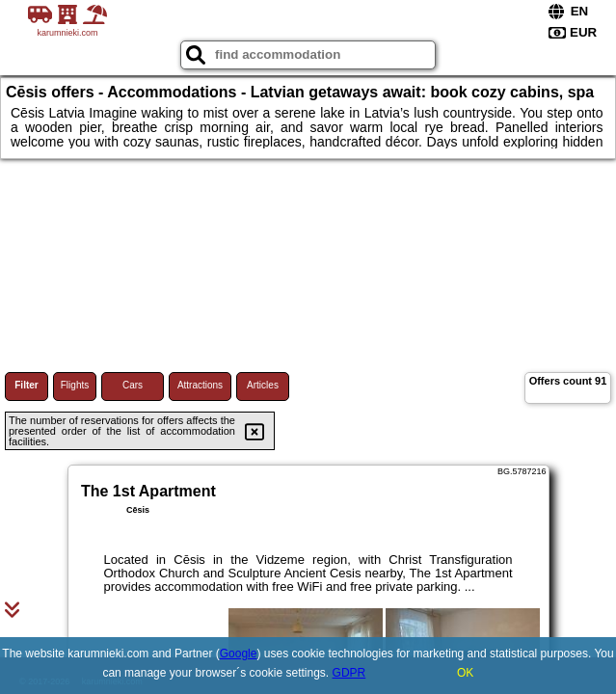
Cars (133, 385)
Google (239, 654)
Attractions (200, 385)
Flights (75, 385)
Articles (263, 385)
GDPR (349, 673)
